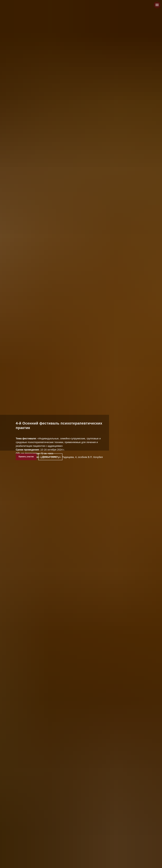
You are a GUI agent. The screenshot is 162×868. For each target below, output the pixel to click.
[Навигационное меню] (157, 5)
